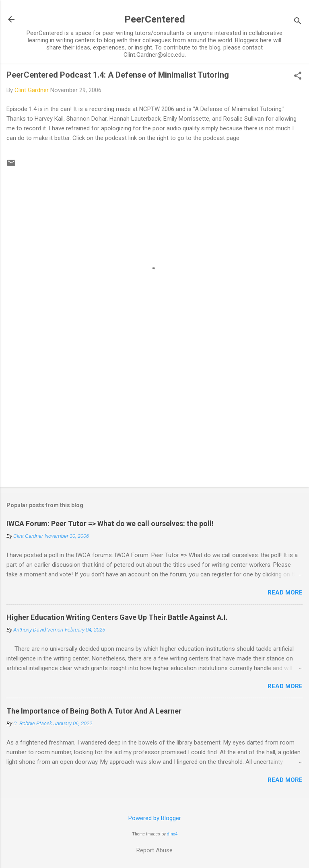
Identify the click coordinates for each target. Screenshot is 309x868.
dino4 (172, 834)
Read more (285, 592)
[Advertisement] (154, 418)
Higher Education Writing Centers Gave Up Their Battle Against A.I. (117, 617)
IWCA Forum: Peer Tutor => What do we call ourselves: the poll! (110, 523)
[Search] (298, 22)
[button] (298, 76)
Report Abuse (154, 850)
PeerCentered (155, 19)
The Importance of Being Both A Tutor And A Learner (94, 711)
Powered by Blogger (155, 818)
